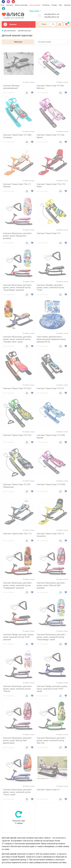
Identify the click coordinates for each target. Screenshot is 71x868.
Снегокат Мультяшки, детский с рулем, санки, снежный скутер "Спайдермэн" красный (17, 585)
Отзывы (54, 5)
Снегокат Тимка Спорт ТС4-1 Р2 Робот (51, 185)
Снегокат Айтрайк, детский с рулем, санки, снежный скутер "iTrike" (50, 288)
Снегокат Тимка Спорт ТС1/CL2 (17, 388)
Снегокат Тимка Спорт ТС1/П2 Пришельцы (17, 486)
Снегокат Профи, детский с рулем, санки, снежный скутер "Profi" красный (19, 637)
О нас (3, 5)
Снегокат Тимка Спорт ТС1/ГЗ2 (17, 435)
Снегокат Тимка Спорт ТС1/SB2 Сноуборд (17, 136)
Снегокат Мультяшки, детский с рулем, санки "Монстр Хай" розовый (51, 585)
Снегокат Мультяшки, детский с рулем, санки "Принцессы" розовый (17, 236)
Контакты (10, 5)
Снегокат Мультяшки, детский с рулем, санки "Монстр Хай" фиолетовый (17, 740)
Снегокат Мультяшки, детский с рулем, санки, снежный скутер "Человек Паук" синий (17, 339)
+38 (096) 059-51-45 (51, 14)
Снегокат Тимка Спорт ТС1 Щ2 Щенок (50, 136)
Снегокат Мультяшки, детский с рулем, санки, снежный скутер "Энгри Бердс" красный (17, 288)
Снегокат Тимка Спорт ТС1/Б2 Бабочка (50, 87)
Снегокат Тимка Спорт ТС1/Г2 (50, 388)
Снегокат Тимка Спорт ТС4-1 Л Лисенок (17, 185)
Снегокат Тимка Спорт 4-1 (48, 790)
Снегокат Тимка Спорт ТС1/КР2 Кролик (51, 436)
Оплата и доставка (21, 5)
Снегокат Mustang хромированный (11, 87)
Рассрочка (46, 5)
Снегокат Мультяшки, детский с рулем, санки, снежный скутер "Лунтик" (17, 689)
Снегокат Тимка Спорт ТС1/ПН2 (51, 484)
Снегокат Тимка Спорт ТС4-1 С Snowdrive (50, 535)
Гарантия (67, 5)
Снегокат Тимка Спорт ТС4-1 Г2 (17, 534)
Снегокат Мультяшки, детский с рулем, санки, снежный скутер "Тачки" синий (17, 792)
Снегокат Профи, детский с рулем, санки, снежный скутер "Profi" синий (52, 689)
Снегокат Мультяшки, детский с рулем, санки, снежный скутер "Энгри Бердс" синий (51, 637)
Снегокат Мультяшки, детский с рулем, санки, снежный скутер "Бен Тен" (51, 740)
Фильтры (18, 42)
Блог (61, 5)
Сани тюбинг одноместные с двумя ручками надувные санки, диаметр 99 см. (51, 339)
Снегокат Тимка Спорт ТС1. (49, 233)
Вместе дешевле (35, 5)
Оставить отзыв (28, 82)
